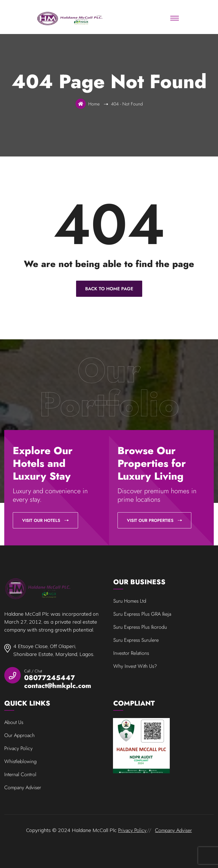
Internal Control (20, 774)
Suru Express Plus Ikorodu (140, 627)
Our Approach (19, 735)
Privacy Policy (18, 748)
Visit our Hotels (45, 520)
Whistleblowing (20, 761)
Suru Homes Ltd (130, 601)
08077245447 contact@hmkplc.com (58, 682)
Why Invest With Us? (135, 666)
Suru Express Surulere (136, 640)
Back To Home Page (109, 289)
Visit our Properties (154, 520)
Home (95, 104)
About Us (14, 722)
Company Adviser (23, 787)
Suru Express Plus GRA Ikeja (142, 614)
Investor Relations (131, 653)
